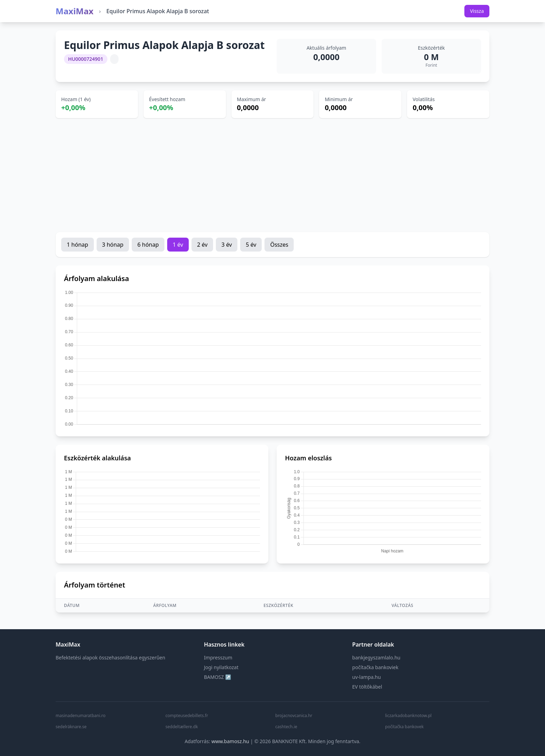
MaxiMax (75, 11)
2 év (202, 245)
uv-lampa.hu (366, 677)
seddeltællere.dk (182, 727)
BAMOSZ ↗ (218, 677)
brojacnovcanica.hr (294, 716)
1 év (178, 245)
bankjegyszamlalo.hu (376, 658)
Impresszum (218, 658)
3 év (227, 245)
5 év (251, 245)
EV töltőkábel (367, 687)
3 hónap (113, 245)
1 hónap (78, 245)
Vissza (477, 11)
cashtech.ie (286, 727)
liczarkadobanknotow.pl (408, 716)
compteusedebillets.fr (187, 716)
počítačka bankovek (404, 727)
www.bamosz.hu (230, 741)
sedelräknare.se (71, 727)
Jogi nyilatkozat (221, 667)
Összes (279, 245)
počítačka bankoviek (375, 667)
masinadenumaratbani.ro (80, 716)
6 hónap (148, 245)
